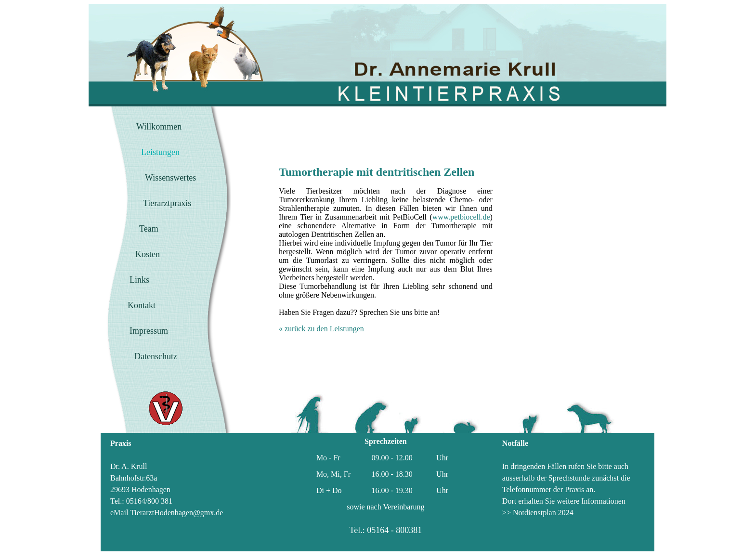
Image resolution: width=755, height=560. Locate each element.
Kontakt (142, 305)
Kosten (148, 254)
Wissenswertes (170, 178)
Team (149, 229)
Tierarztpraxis (167, 203)
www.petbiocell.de (461, 217)
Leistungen (160, 152)
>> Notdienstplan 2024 (538, 513)
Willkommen (159, 127)
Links (139, 280)
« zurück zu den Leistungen (321, 329)
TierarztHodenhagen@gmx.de (176, 513)
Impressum (149, 331)
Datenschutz (156, 356)
